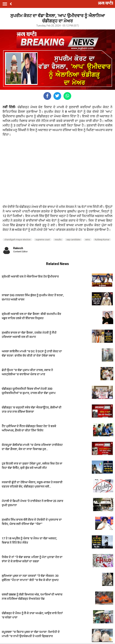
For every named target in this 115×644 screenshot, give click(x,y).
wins (88, 240)
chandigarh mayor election (17, 240)
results (58, 240)
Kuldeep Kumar (102, 240)
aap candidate (73, 240)
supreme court (43, 240)
